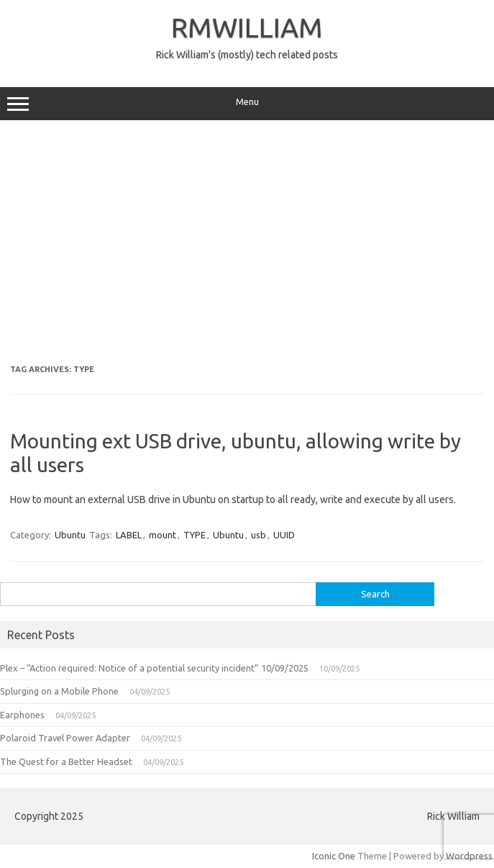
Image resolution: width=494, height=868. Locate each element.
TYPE (195, 535)
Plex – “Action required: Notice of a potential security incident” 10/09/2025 (154, 668)
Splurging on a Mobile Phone (59, 691)
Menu (247, 104)
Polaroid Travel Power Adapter (65, 738)
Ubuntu (70, 535)
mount (163, 535)
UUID (284, 535)
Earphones (22, 715)
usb (259, 535)
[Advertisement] (247, 243)
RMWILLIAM (247, 27)
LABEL (129, 535)
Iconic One (334, 856)
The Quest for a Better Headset (66, 761)
